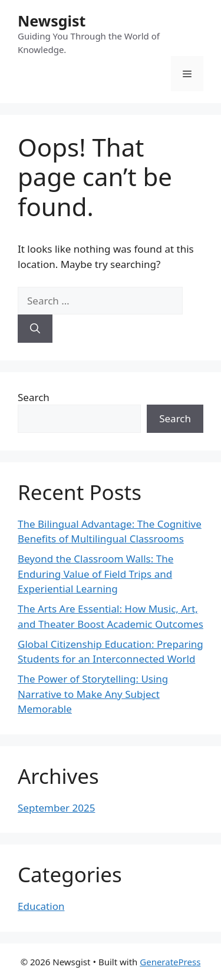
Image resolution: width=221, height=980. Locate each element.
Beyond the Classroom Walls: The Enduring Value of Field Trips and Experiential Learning (95, 574)
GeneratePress (170, 962)
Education (41, 906)
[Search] (35, 329)
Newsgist (52, 21)
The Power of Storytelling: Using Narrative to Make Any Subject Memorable (93, 694)
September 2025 (56, 808)
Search (34, 397)
